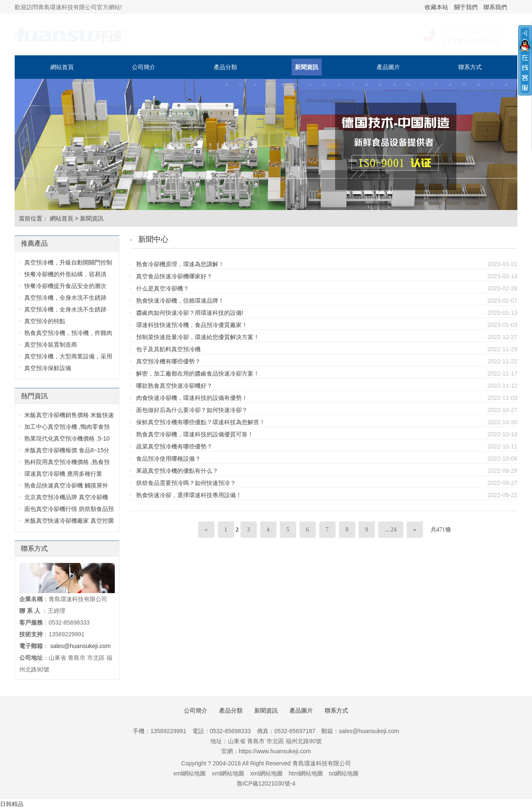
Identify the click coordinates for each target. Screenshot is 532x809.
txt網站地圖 (344, 773)
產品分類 (225, 67)
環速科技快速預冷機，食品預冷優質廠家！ (192, 325)
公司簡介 (144, 67)
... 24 (391, 530)
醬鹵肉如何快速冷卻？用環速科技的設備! (190, 313)
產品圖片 (388, 67)
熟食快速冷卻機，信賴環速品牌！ (180, 301)
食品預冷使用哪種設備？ (168, 459)
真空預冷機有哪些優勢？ (168, 361)
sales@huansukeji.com (80, 646)
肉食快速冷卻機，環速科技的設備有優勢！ (192, 398)
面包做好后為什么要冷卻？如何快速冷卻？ (192, 410)
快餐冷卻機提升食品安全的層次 (65, 286)
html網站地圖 (306, 773)
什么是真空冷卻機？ (163, 288)
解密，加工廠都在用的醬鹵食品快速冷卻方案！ (198, 373)
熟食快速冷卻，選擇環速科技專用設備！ (189, 495)
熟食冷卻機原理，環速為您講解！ (180, 264)
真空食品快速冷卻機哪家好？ (174, 276)
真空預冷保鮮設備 (48, 368)
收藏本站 (436, 7)
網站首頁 (62, 67)
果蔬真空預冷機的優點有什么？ (177, 471)
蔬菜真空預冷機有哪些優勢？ (174, 446)
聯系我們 (495, 7)
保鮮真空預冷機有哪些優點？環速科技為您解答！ (201, 422)
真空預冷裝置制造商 (51, 345)
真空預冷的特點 (45, 321)
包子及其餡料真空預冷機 (168, 349)
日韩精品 (12, 804)
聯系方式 (470, 67)
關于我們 (466, 7)
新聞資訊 (307, 67)
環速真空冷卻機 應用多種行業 (63, 474)
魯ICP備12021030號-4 (266, 783)
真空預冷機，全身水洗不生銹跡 (65, 298)
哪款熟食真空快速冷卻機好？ (174, 386)
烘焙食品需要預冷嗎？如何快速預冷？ (186, 483)
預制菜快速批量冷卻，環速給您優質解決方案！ (198, 337)
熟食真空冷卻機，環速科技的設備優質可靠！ (195, 434)
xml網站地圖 (190, 773)
